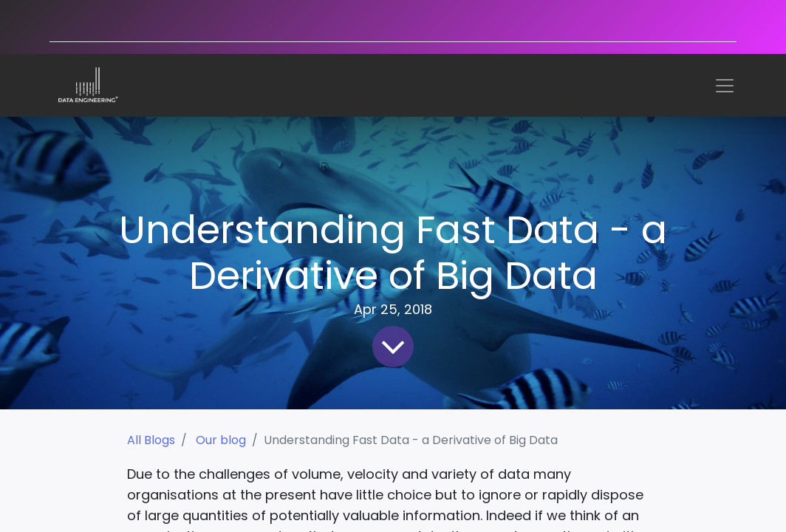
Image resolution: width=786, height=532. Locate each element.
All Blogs (151, 440)
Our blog (221, 440)
